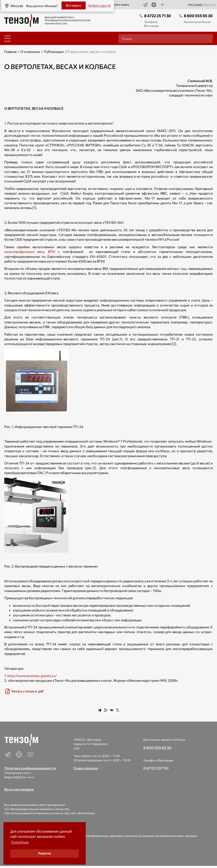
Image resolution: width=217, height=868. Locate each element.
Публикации (54, 52)
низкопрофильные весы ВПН (30, 252)
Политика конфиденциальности (30, 768)
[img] (108, 691)
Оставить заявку (116, 5)
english (210, 5)
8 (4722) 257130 (156, 768)
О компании (30, 52)
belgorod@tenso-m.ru (19, 777)
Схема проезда (86, 768)
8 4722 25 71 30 (158, 16)
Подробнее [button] (20, 842)
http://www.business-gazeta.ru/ (32, 676)
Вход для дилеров (19, 789)
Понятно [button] (45, 853)
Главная (10, 52)
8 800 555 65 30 (198, 16)
